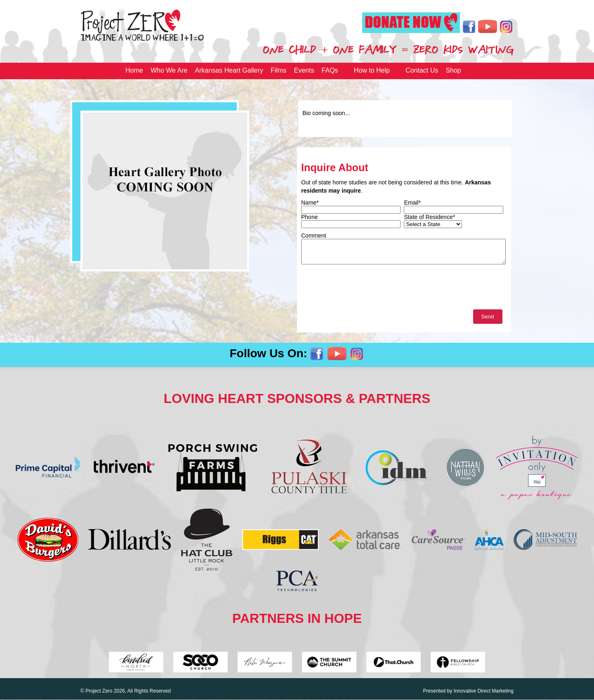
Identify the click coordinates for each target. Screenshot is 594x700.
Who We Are (169, 70)
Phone (309, 217)
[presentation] (364, 289)
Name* (310, 203)
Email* (412, 203)
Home (134, 70)
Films (278, 70)
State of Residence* (429, 217)
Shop (453, 70)
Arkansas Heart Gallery (229, 70)
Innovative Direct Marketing (484, 691)
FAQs (330, 70)
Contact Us (422, 70)
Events (304, 70)
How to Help (372, 70)
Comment (314, 236)
